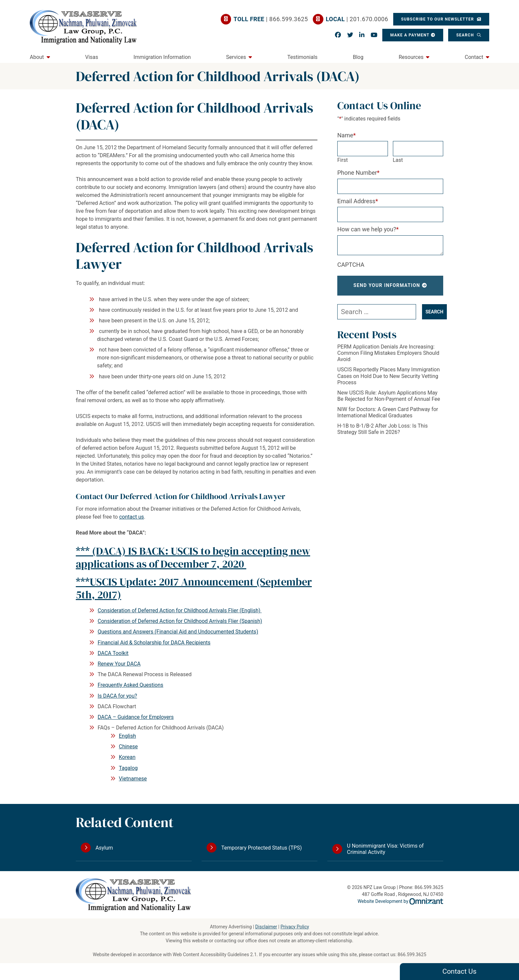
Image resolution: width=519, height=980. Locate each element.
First (343, 160)
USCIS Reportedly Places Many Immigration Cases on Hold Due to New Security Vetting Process (389, 376)
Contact (474, 57)
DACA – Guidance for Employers (136, 717)
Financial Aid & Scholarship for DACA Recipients (154, 643)
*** (193, 557)
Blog (358, 57)
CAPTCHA (351, 265)
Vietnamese (133, 779)
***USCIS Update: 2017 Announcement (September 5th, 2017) (194, 588)
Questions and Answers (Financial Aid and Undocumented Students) (178, 632)
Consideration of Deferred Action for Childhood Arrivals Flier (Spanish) (180, 621)
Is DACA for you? (117, 696)
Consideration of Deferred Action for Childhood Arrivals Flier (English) (180, 610)
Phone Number (358, 173)
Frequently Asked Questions (130, 685)
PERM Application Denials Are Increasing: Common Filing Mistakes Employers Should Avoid (388, 353)
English (127, 736)
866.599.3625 (412, 955)
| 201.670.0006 (357, 19)
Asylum (104, 848)
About (37, 57)
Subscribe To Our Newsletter (438, 19)
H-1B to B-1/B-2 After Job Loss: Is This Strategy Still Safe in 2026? (382, 429)
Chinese (128, 747)
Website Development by (400, 901)
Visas (92, 57)
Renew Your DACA (119, 664)
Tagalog (128, 768)
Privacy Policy (295, 927)
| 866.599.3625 (271, 19)
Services (236, 57)
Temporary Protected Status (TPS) (261, 848)
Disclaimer (266, 927)
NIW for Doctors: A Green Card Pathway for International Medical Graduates (388, 412)
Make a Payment (410, 35)
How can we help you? (368, 229)
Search (466, 35)
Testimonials (302, 57)
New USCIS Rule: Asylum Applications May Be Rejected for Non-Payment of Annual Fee (389, 396)
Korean (127, 757)
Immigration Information (162, 57)
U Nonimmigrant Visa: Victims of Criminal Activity (385, 849)
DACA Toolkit (113, 653)
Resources (411, 57)
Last (398, 160)
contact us (132, 517)
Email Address (358, 201)
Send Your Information (387, 285)
